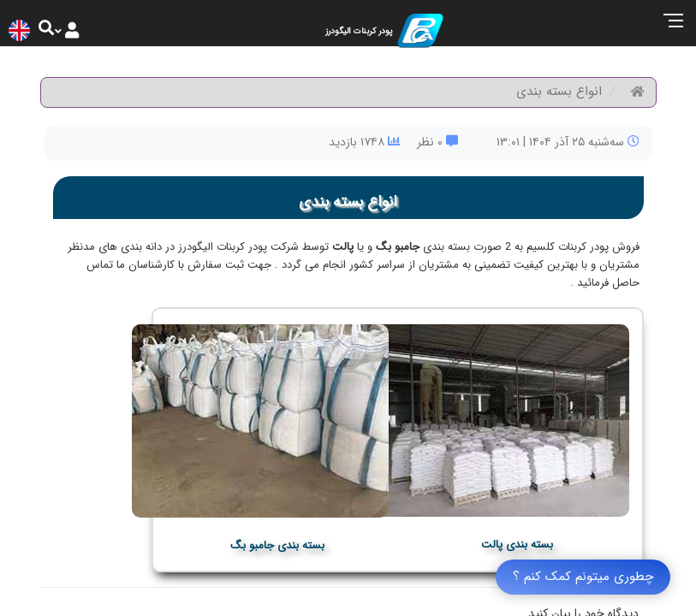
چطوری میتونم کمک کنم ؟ (583, 577)
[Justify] (72, 30)
